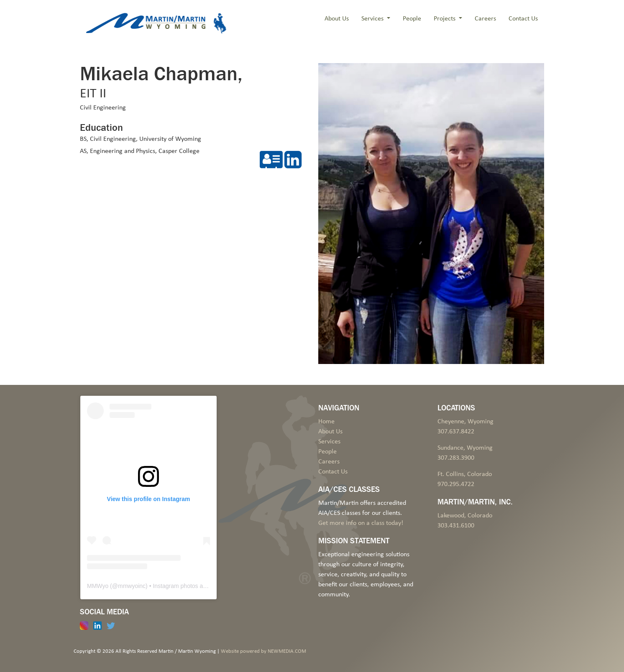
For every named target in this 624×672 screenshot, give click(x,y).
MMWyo (98, 586)
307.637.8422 (456, 432)
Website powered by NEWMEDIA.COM (263, 651)
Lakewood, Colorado (465, 516)
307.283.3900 (456, 458)
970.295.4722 (456, 484)
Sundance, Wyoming (465, 448)
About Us (337, 19)
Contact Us (523, 19)
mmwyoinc (132, 586)
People (412, 19)
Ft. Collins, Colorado (465, 474)
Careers (485, 19)
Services (373, 19)
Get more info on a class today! (361, 523)
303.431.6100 (456, 526)
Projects (445, 19)
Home (326, 422)
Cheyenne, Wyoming (465, 422)
